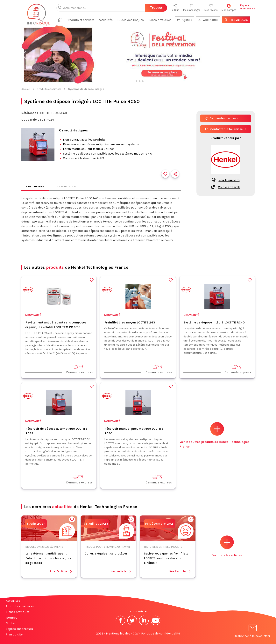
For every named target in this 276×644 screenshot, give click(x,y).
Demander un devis (222, 118)
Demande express (79, 369)
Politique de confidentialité (161, 634)
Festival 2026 (239, 20)
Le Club (175, 8)
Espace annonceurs (19, 629)
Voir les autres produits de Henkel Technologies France (214, 436)
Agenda (188, 20)
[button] (24, 55)
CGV (136, 634)
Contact (11, 624)
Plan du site (14, 635)
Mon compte (229, 8)
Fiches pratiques (163, 20)
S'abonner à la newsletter (253, 632)
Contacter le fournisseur (226, 129)
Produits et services (84, 20)
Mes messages (192, 8)
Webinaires (211, 20)
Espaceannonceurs (248, 7)
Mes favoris (211, 8)
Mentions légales (118, 634)
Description (36, 187)
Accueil (26, 89)
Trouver (156, 8)
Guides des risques (133, 20)
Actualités (109, 20)
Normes (11, 618)
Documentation (68, 187)
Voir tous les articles (227, 547)
